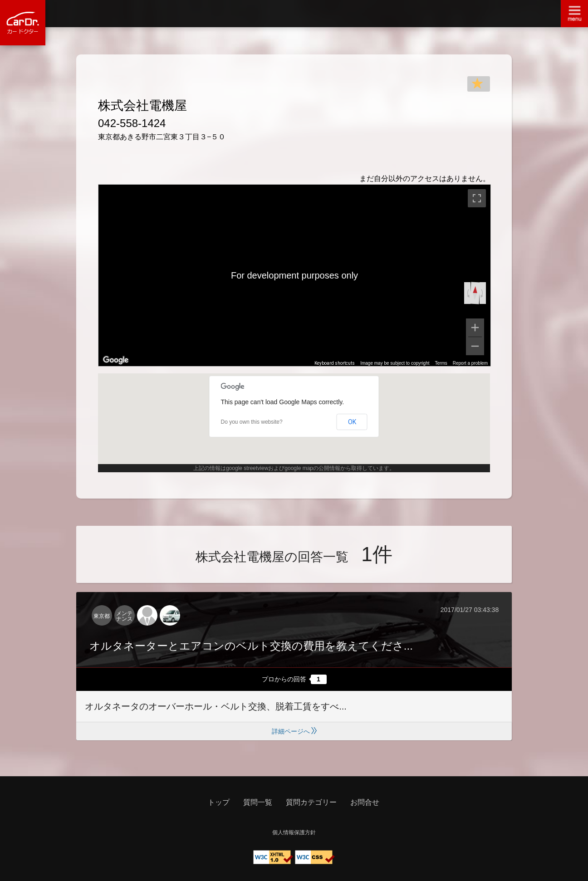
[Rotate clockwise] (483, 293)
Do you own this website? (252, 422)
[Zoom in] (475, 328)
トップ (219, 802)
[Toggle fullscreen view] (477, 198)
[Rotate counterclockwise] (467, 293)
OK (352, 422)
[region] (294, 275)
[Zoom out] (475, 346)
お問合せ (365, 802)
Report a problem (470, 363)
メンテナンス (124, 616)
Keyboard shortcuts (335, 363)
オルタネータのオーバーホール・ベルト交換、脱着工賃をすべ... (216, 706)
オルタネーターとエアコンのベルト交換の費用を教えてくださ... (251, 646)
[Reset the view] (475, 293)
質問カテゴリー (311, 802)
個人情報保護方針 (294, 832)
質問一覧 (258, 802)
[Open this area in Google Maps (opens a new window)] (116, 360)
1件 (377, 554)
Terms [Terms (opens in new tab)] (441, 363)
